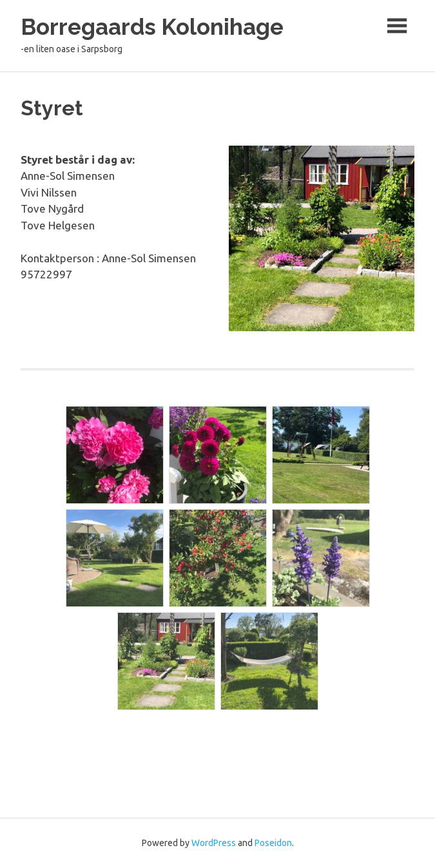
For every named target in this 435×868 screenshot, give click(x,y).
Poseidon (273, 843)
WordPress (214, 843)
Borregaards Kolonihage (152, 27)
